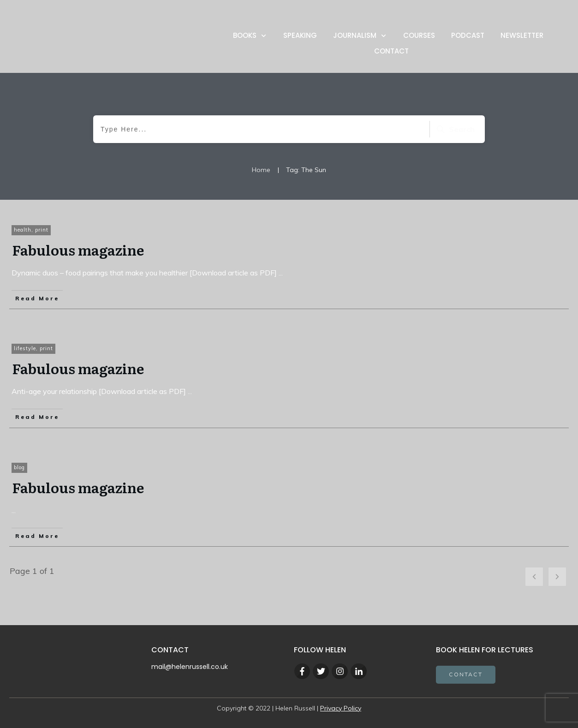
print (42, 230)
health (23, 230)
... (281, 273)
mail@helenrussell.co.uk (190, 667)
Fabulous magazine (78, 250)
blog (19, 467)
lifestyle (25, 348)
